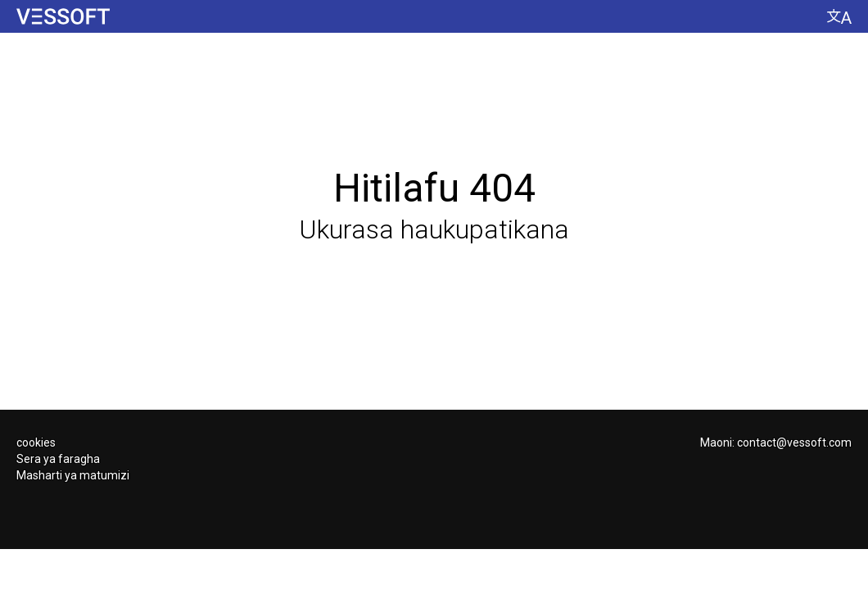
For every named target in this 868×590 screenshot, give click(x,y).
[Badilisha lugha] (839, 16)
